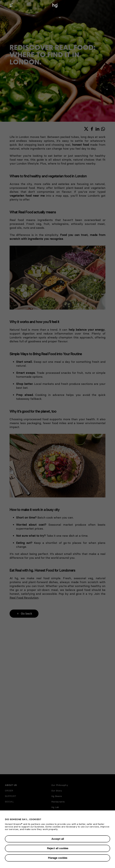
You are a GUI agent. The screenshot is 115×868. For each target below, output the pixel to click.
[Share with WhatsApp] (103, 129)
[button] (11, 5)
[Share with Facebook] (92, 129)
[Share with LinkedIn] (97, 129)
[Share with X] (86, 129)
